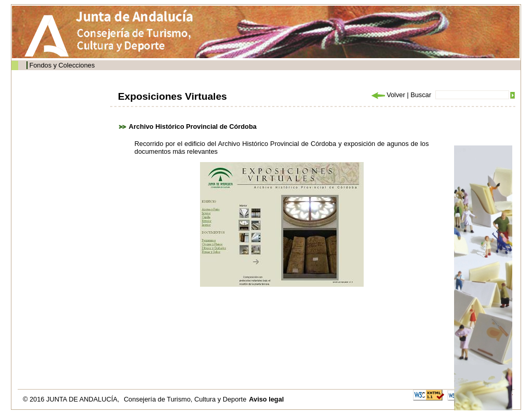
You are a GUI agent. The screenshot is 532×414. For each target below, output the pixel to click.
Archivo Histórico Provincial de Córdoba (193, 126)
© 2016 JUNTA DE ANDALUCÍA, (72, 399)
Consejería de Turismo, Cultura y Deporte (185, 399)
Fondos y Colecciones (62, 65)
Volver (388, 95)
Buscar (421, 95)
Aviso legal (266, 399)
